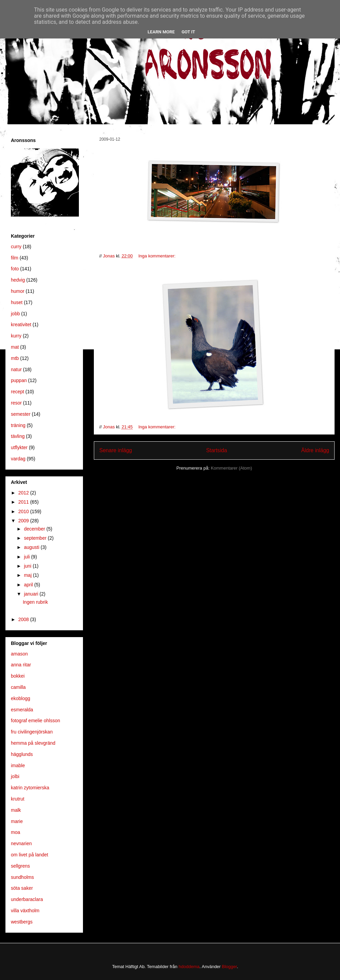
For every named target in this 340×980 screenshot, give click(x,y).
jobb (15, 314)
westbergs (22, 922)
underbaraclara (27, 899)
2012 (24, 493)
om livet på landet (30, 855)
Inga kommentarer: (158, 256)
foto (15, 269)
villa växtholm (25, 911)
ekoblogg (21, 698)
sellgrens (20, 866)
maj (28, 575)
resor (16, 403)
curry (16, 247)
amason (19, 654)
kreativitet (21, 325)
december (35, 529)
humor (18, 291)
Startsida (217, 450)
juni (28, 566)
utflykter (19, 447)
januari (32, 594)
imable (18, 765)
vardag (18, 459)
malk (16, 810)
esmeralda (22, 710)
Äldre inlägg (315, 450)
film (15, 258)
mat (15, 347)
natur (16, 369)
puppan (19, 380)
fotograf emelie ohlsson (36, 721)
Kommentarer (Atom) (231, 468)
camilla (18, 687)
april (29, 585)
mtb (15, 358)
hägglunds (22, 754)
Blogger (230, 967)
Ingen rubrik (35, 602)
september (36, 538)
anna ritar (21, 665)
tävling (18, 436)
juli (27, 557)
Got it (188, 32)
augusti (32, 547)
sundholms (22, 877)
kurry (16, 336)
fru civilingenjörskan (32, 732)
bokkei (18, 676)
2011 (24, 502)
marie (17, 821)
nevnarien (21, 843)
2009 (24, 521)
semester (21, 414)
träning (18, 425)
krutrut (18, 799)
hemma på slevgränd (33, 743)
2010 (24, 511)
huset (17, 302)
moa (15, 832)
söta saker (22, 888)
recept (18, 392)
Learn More (161, 32)
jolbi (15, 776)
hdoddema (189, 967)
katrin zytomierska (30, 788)
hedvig (18, 280)
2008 (24, 619)
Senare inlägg (116, 450)
